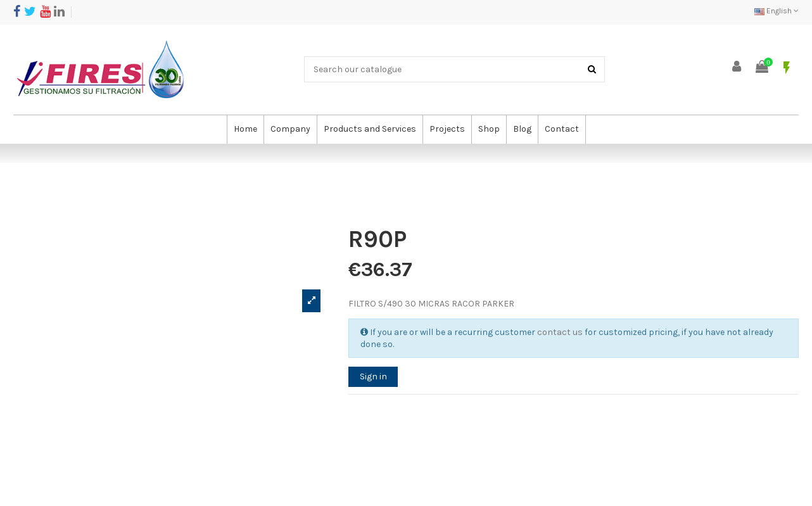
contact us (560, 332)
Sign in (373, 376)
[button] (290, 130)
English (777, 11)
